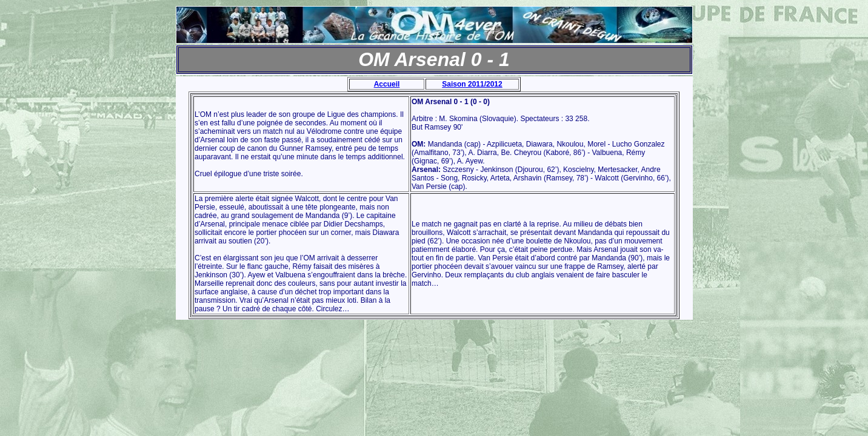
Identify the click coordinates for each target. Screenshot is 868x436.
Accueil (387, 84)
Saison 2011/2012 (472, 84)
